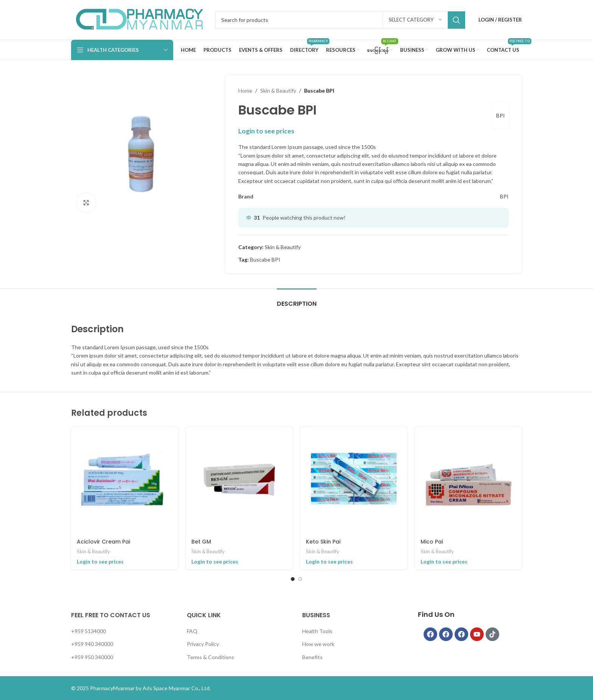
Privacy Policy (203, 644)
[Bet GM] (239, 480)
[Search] (340, 20)
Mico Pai (432, 542)
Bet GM (201, 542)
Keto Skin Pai (323, 542)
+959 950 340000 (92, 657)
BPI (501, 115)
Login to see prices (266, 131)
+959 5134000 (88, 631)
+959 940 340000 (92, 644)
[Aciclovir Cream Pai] (125, 480)
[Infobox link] (139, 20)
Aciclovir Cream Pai (103, 542)
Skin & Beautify (278, 91)
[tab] (297, 300)
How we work (318, 644)
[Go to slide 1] (293, 579)
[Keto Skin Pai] (354, 480)
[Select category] (415, 20)
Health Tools (317, 631)
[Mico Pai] (468, 480)
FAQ (192, 631)
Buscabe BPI (265, 259)
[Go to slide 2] (300, 579)
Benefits (312, 657)
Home (245, 91)
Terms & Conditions (210, 657)
